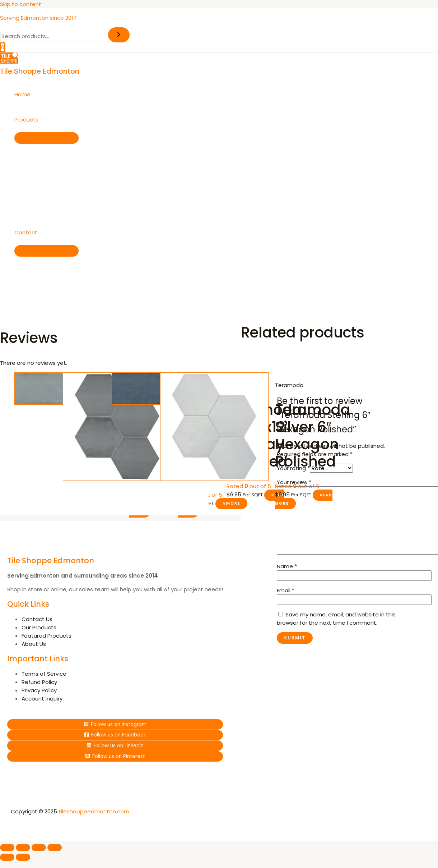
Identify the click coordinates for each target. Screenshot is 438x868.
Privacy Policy (39, 690)
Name (287, 566)
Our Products (39, 627)
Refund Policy (39, 682)
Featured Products (46, 636)
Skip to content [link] (21, 4)
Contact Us (37, 619)
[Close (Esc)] (55, 846)
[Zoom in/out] (7, 846)
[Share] (39, 846)
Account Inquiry (42, 699)
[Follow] (115, 724)
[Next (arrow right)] (23, 856)
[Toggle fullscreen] (23, 846)
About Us (34, 644)
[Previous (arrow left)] (7, 856)
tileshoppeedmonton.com (94, 810)
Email (286, 590)
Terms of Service (44, 674)
